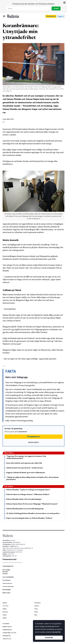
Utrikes (5, 609)
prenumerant (23, 432)
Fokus (36, 609)
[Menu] (4, 16)
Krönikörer (37, 603)
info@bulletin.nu (14, 546)
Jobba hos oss (7, 639)
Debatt (5, 618)
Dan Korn (5, 574)
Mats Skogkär (6, 570)
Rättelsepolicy (7, 636)
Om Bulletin (6, 624)
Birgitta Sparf (6, 593)
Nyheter (5, 603)
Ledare (5, 615)
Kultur (36, 612)
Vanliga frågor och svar (9, 633)
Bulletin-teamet (7, 627)
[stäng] (64, 3)
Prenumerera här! (10, 559)
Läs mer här (56, 632)
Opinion (37, 606)
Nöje (36, 615)
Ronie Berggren (7, 590)
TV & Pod (5, 606)
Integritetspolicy (7, 630)
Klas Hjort (5, 572)
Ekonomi (5, 612)
